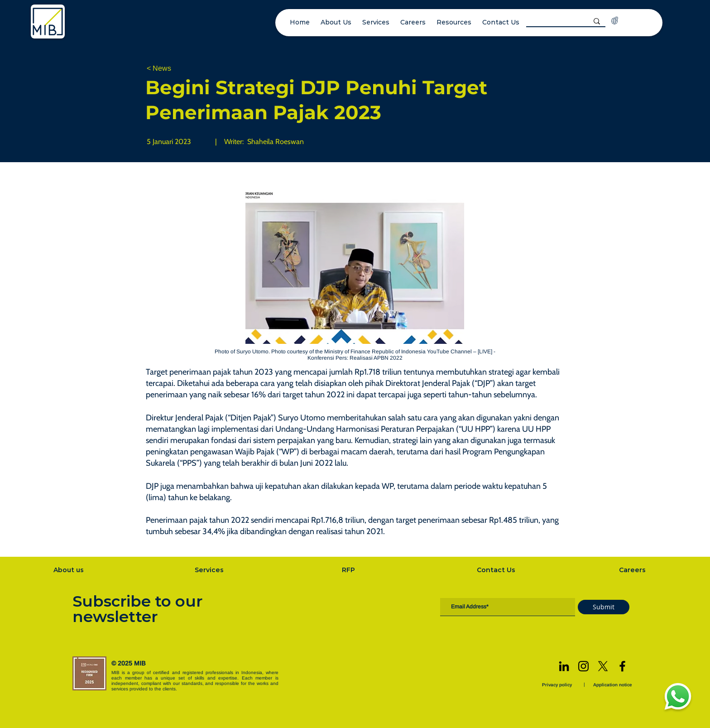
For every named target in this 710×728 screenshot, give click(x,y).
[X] (603, 666)
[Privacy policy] (558, 685)
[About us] (70, 570)
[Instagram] (583, 666)
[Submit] (604, 607)
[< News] (177, 69)
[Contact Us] (497, 570)
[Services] (210, 570)
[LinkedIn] (564, 666)
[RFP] (349, 570)
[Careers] (633, 570)
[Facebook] (622, 666)
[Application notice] (614, 685)
